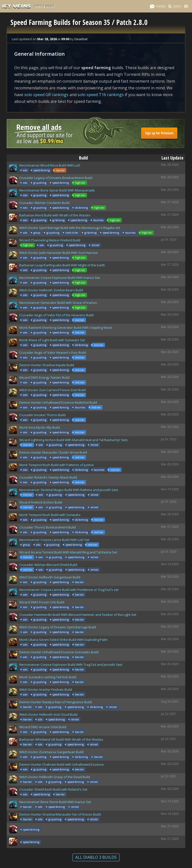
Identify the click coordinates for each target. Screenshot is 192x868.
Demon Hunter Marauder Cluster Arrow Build (53, 452)
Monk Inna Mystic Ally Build (39, 427)
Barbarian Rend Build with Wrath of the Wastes (55, 215)
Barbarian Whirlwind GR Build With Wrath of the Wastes (61, 739)
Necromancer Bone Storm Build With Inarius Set (55, 802)
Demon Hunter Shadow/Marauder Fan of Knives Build (60, 814)
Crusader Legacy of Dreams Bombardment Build (56, 178)
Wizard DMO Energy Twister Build (44, 377)
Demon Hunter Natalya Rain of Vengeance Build (55, 702)
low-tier (79, 582)
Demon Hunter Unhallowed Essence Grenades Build (59, 652)
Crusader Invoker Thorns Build (42, 415)
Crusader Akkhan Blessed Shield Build (48, 565)
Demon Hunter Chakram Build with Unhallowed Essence (61, 764)
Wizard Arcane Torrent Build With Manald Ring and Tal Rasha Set (68, 552)
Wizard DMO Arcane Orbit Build (43, 727)
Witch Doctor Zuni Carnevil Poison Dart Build (52, 390)
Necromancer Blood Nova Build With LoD (50, 165)
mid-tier (80, 320)
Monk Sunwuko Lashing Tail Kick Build (48, 677)
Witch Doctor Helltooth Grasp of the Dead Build (55, 777)
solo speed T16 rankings (101, 95)
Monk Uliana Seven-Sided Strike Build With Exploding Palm (63, 640)
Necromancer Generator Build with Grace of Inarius (58, 303)
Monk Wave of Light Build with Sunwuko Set (52, 340)
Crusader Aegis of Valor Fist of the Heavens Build (56, 315)
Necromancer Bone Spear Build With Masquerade (57, 190)
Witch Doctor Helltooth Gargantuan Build (50, 577)
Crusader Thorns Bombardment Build (47, 527)
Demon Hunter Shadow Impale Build (47, 365)
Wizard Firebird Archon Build (41, 502)
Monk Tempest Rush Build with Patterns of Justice (56, 465)
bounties (98, 220)
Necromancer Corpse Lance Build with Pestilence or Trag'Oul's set (69, 590)
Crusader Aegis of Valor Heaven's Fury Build (53, 352)
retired (95, 245)
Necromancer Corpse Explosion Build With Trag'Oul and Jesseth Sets (71, 665)
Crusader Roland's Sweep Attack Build (48, 477)
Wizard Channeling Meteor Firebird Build (50, 240)
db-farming (81, 208)
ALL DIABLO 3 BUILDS (96, 857)
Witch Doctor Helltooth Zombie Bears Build (51, 290)
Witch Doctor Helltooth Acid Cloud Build (48, 714)
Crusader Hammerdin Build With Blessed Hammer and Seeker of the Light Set (78, 615)
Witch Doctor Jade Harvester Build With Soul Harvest (58, 253)
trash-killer (72, 233)
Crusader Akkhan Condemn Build (44, 203)
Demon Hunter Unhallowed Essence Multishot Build (58, 402)
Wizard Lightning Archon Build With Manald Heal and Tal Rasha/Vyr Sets (73, 440)
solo (25, 170)
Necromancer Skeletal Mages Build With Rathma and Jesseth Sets (69, 490)
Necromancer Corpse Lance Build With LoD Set (54, 540)
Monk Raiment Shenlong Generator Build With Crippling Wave (66, 328)
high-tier (80, 183)
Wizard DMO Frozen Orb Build (42, 602)
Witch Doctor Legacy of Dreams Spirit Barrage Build (58, 627)
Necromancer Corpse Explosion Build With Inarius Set (59, 278)
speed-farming (42, 170)
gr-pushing (40, 183)
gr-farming (58, 220)
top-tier (60, 170)
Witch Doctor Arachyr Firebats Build (46, 690)
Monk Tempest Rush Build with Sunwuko (50, 515)
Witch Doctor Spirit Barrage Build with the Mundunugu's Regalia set (70, 228)
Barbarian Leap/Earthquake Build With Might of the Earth (62, 265)
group (37, 233)
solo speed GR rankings (46, 95)
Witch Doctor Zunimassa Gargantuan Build (51, 752)
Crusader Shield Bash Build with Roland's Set (53, 789)
